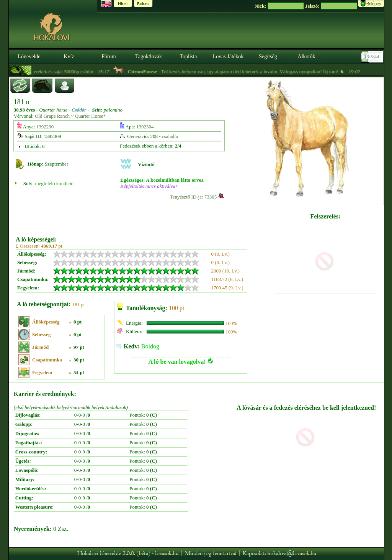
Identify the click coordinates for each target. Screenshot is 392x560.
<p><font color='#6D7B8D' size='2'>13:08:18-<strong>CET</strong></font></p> (373, 57)
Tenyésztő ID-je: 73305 (194, 197)
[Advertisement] (144, 218)
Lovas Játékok (228, 57)
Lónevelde (29, 57)
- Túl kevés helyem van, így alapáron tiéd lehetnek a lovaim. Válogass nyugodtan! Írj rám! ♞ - (260, 71)
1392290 (45, 127)
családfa (170, 136)
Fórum (109, 57)
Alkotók (307, 57)
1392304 (145, 127)
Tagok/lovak (149, 57)
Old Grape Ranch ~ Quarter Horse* (70, 116)
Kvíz (69, 57)
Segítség (268, 57)
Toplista (189, 57)
